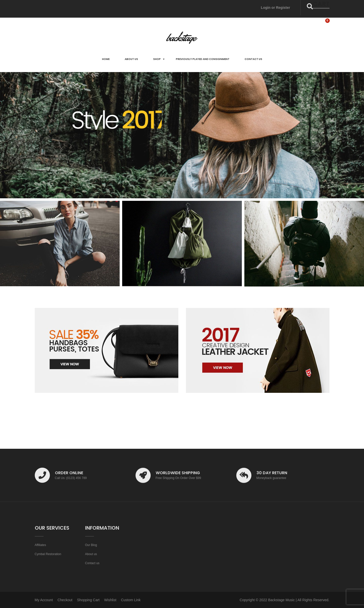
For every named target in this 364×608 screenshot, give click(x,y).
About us (91, 554)
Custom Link (131, 600)
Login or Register (276, 8)
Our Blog (91, 545)
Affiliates (40, 545)
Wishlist (110, 600)
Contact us (92, 563)
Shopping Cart (88, 600)
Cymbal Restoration (48, 554)
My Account (44, 600)
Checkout (65, 600)
